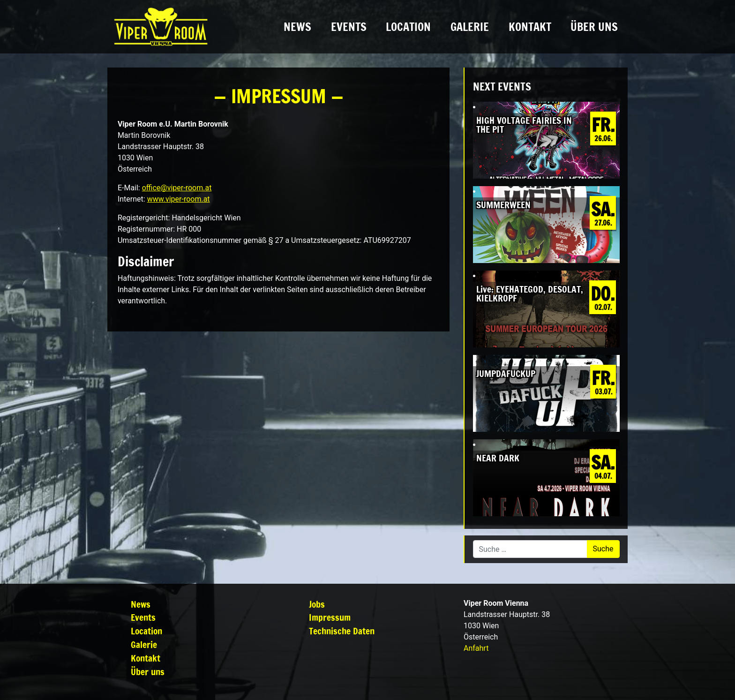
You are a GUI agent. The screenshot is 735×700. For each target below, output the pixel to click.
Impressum (330, 617)
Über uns (594, 27)
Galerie (470, 27)
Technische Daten (342, 631)
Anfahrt (476, 648)
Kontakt (530, 27)
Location (408, 27)
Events (349, 27)
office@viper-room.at (177, 188)
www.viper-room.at (179, 199)
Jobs (317, 604)
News (297, 27)
